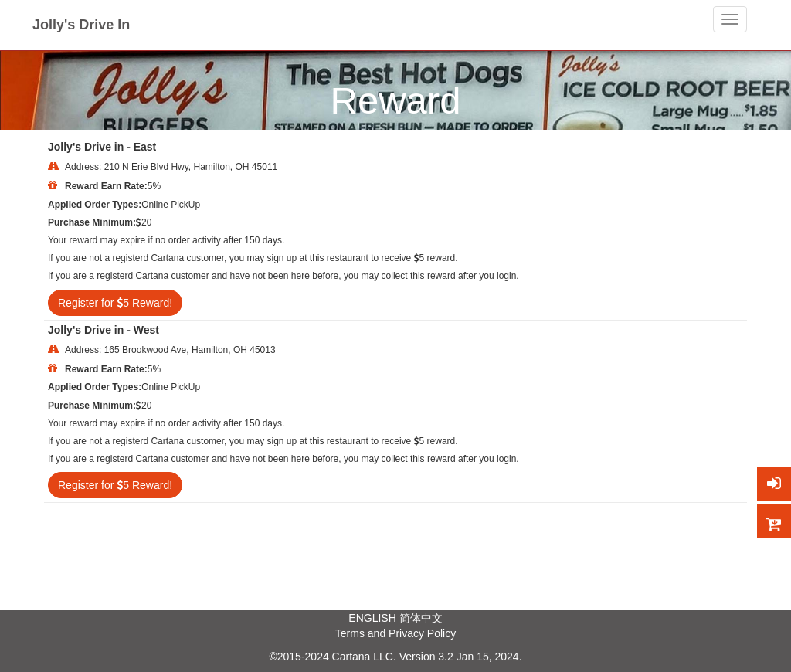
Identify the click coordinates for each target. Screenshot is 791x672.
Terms (350, 633)
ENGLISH (372, 618)
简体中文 (421, 618)
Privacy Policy (422, 633)
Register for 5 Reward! (115, 303)
